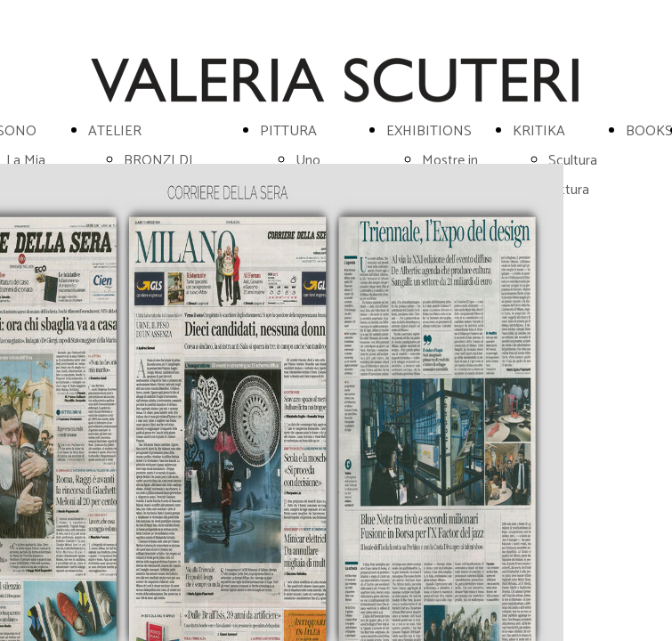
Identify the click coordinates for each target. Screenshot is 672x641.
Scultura (573, 161)
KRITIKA (539, 131)
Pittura (569, 190)
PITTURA (288, 131)
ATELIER (115, 131)
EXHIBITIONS (429, 131)
